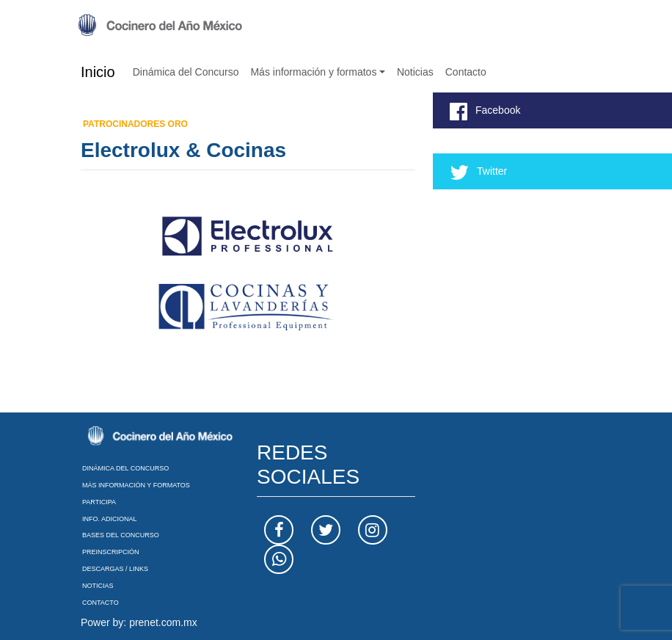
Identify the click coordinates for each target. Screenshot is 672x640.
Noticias (415, 72)
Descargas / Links (115, 569)
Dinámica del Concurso (186, 72)
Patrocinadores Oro (135, 124)
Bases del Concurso (121, 535)
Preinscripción (111, 552)
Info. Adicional (110, 519)
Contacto (466, 72)
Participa (99, 502)
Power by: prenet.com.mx (139, 622)
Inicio (98, 72)
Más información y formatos (313, 72)
